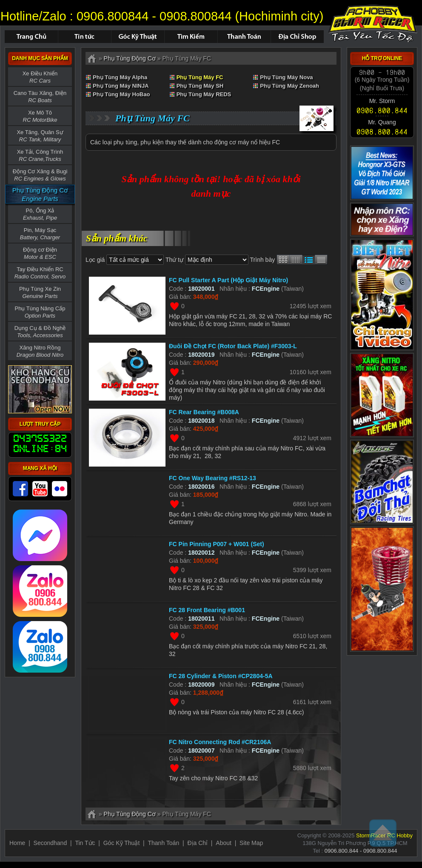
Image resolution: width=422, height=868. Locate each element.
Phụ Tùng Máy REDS (204, 94)
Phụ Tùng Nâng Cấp (40, 312)
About (224, 843)
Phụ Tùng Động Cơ (130, 58)
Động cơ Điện (40, 253)
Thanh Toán (244, 37)
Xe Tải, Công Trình (40, 155)
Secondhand (50, 843)
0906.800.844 (382, 110)
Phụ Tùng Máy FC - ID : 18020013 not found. (373, 23)
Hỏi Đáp (138, 37)
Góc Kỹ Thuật (122, 843)
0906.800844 (113, 16)
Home (17, 843)
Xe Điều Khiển (40, 77)
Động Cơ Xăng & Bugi (40, 175)
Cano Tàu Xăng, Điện (40, 97)
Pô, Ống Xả (40, 214)
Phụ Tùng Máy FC (200, 77)
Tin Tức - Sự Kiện (84, 37)
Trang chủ (31, 37)
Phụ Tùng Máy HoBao (121, 94)
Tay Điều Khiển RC (40, 273)
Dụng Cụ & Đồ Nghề (40, 332)
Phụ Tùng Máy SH (200, 86)
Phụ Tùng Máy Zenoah (289, 86)
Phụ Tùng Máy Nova (286, 77)
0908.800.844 (382, 132)
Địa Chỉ (197, 843)
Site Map (251, 843)
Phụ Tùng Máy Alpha (120, 77)
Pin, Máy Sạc (40, 234)
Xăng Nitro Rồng (40, 351)
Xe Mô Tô (40, 116)
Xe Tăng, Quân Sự (40, 136)
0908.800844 (195, 16)
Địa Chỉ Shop (297, 37)
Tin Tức (85, 843)
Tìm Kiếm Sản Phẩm (191, 37)
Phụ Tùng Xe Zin (40, 292)
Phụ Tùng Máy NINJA (121, 86)
